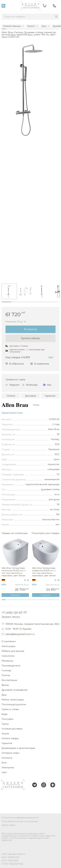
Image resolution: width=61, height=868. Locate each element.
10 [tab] (38, 601)
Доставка (30, 396)
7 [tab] (27, 601)
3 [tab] (26, 303)
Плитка (6, 675)
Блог (4, 763)
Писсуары (7, 719)
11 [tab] (42, 601)
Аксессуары (8, 646)
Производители (11, 666)
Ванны (5, 685)
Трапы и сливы (10, 709)
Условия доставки (12, 729)
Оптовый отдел (10, 753)
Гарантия (50, 396)
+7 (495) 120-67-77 (14, 613)
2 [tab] (16, 303)
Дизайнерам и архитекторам (18, 748)
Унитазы (6, 670)
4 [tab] (35, 303)
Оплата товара (10, 738)
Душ (4, 695)
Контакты (7, 758)
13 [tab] (50, 601)
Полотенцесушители (14, 704)
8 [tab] (31, 601)
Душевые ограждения (14, 690)
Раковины (7, 661)
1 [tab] (6, 302)
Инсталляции (9, 680)
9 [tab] (34, 601)
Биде (5, 714)
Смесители (8, 656)
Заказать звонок (11, 617)
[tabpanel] (9, 291)
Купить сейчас (31, 338)
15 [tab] (57, 601)
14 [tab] (54, 601)
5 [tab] (45, 303)
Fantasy (36, 405)
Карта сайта (8, 825)
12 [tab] (46, 601)
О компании (9, 641)
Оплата (11, 396)
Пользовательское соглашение (20, 821)
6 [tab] (55, 303)
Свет (4, 772)
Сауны (5, 724)
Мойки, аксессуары (13, 700)
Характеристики (12, 413)
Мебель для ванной (13, 651)
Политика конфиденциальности (20, 818)
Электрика (8, 768)
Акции (5, 734)
